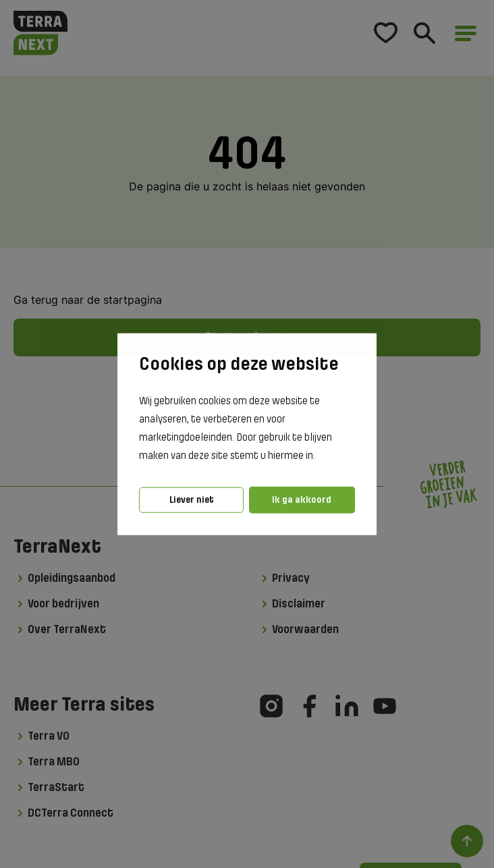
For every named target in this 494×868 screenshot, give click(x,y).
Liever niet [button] (192, 500)
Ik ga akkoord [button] (302, 500)
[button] (319, 456)
